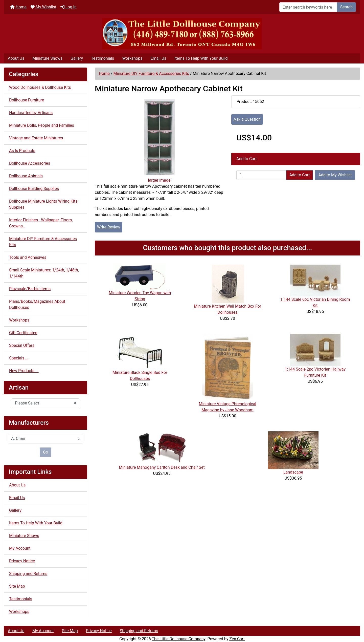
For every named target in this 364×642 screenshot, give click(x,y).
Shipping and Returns (28, 574)
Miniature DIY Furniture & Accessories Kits (151, 73)
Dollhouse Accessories (30, 163)
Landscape (293, 472)
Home (18, 7)
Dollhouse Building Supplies (34, 189)
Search (346, 7)
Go (45, 452)
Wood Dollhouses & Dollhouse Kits (40, 87)
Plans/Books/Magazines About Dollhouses (37, 304)
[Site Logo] (182, 34)
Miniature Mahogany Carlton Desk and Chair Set (162, 467)
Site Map (17, 586)
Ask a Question (247, 119)
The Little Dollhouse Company (178, 639)
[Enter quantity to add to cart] (261, 175)
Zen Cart (237, 639)
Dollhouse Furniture (27, 100)
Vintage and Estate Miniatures (36, 138)
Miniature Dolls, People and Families (42, 125)
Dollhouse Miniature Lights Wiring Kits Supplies (43, 204)
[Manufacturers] (45, 439)
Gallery (77, 58)
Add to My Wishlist (335, 175)
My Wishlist (43, 7)
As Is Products (22, 151)
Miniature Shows (47, 58)
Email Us (158, 58)
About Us (16, 58)
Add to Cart (300, 175)
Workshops (132, 58)
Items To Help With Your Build (201, 58)
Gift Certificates (23, 333)
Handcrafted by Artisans (31, 113)
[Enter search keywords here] (308, 7)
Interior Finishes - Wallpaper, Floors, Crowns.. (41, 223)
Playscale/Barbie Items (30, 289)
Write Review (109, 227)
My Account (20, 548)
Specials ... (19, 358)
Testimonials (103, 58)
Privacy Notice (22, 561)
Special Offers (22, 345)
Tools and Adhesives (28, 257)
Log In (69, 7)
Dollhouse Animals (26, 176)
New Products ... (24, 371)
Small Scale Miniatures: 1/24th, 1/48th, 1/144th (44, 273)
